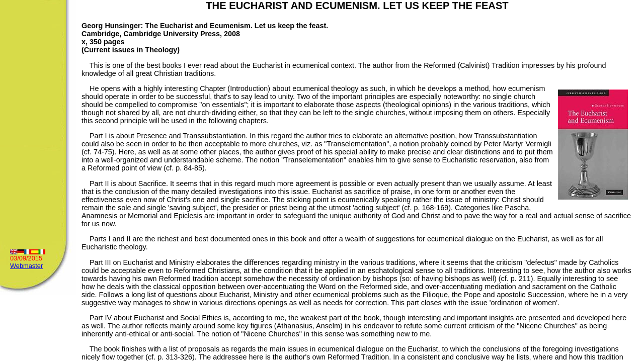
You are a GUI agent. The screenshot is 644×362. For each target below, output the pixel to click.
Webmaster (26, 266)
